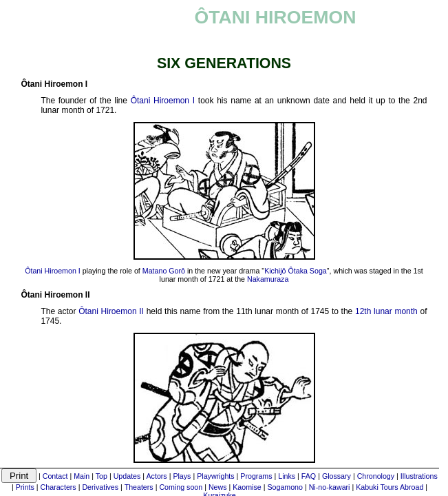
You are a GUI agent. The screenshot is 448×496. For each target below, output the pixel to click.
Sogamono (285, 487)
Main (82, 476)
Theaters (139, 487)
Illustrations (419, 476)
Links (287, 476)
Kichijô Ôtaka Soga (296, 271)
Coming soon (181, 487)
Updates (127, 476)
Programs (256, 476)
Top (102, 476)
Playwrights (215, 476)
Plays (182, 476)
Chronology (376, 476)
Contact (55, 476)
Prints (25, 487)
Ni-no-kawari (330, 487)
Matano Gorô (164, 271)
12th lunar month (386, 311)
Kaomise (247, 487)
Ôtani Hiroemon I (163, 101)
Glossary (337, 476)
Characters (58, 487)
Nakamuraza (268, 279)
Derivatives (100, 487)
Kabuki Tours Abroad (390, 487)
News (218, 487)
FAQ (309, 476)
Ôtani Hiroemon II (111, 311)
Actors (156, 476)
